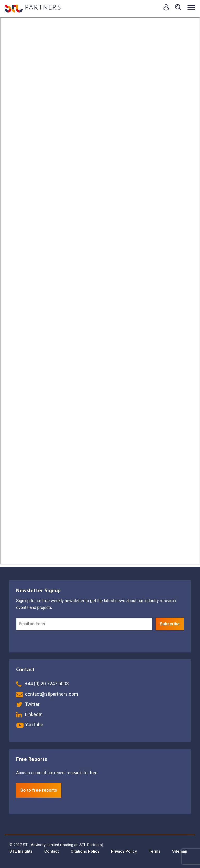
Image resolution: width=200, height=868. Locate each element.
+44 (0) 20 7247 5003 (42, 684)
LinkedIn (29, 714)
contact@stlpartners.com (47, 694)
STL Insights (21, 851)
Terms (155, 851)
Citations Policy (85, 851)
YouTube (30, 725)
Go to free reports (39, 790)
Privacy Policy (124, 851)
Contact (52, 851)
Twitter (28, 704)
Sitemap (180, 851)
